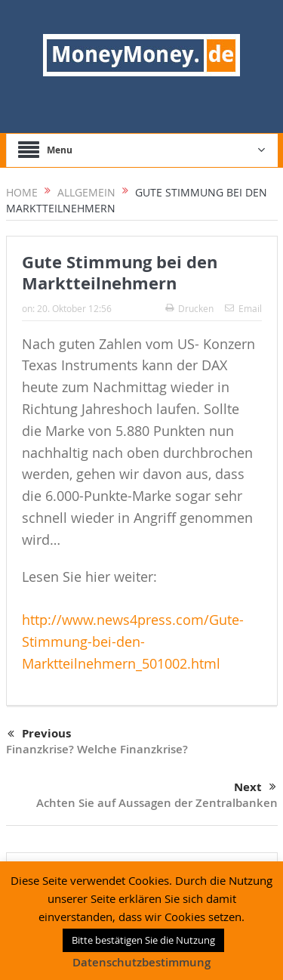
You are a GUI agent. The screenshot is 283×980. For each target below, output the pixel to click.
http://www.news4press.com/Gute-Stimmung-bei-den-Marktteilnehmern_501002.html (133, 641)
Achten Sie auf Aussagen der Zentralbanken (157, 803)
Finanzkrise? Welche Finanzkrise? (97, 749)
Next (255, 787)
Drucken (189, 308)
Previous (39, 734)
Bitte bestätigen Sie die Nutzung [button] (143, 940)
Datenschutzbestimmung (141, 962)
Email (243, 308)
